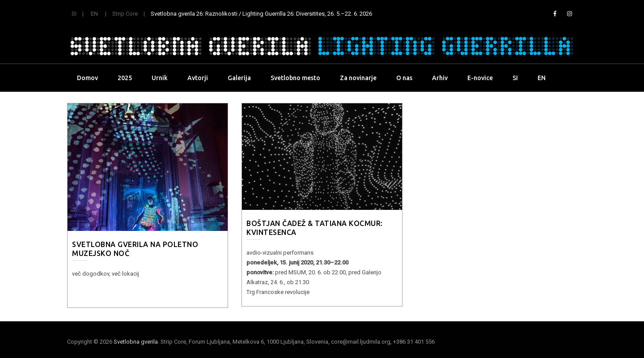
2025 (125, 78)
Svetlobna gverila (136, 342)
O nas (404, 78)
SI (74, 14)
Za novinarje (358, 78)
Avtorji (198, 78)
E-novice (480, 78)
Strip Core (125, 14)
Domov (87, 78)
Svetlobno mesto (295, 78)
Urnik (160, 78)
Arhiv (440, 78)
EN (94, 14)
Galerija (239, 78)
